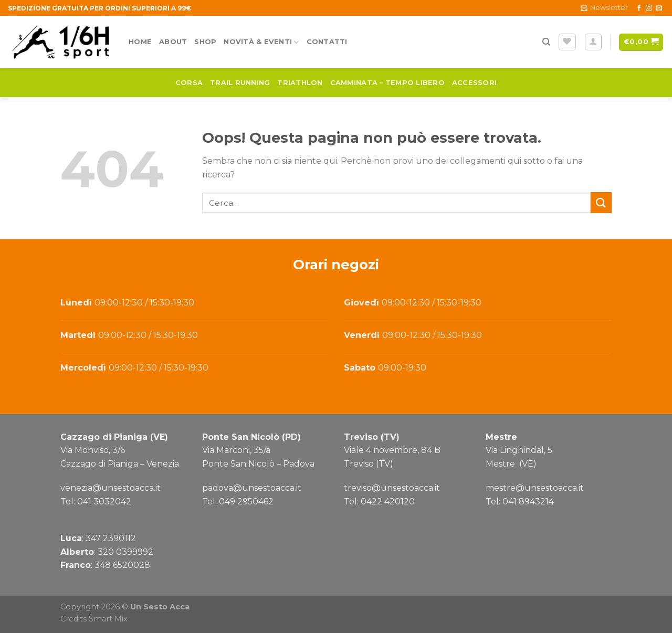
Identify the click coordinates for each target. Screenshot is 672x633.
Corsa (189, 83)
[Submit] (601, 202)
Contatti (327, 42)
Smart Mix (108, 619)
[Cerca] (546, 42)
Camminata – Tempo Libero (387, 83)
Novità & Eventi (261, 42)
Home (140, 42)
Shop (205, 42)
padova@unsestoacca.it (252, 488)
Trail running (240, 83)
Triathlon (300, 83)
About (173, 42)
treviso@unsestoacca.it (392, 488)
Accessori (474, 83)
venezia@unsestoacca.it (111, 488)
